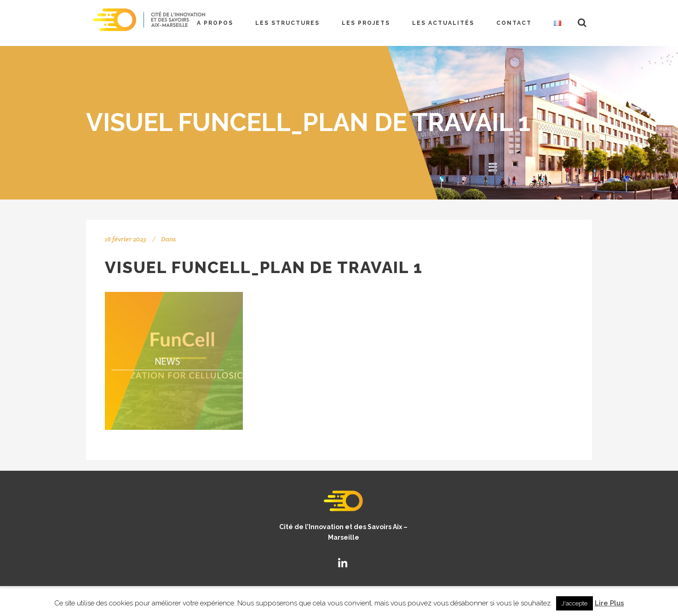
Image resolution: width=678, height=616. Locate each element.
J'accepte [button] (575, 603)
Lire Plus (609, 603)
